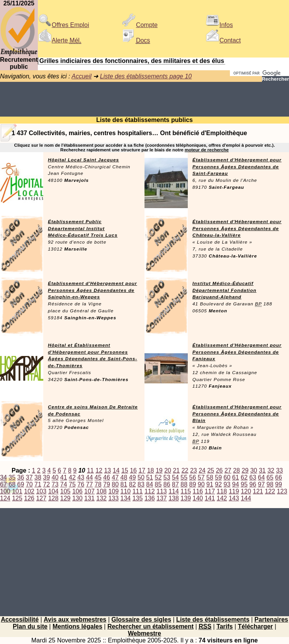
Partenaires (271, 619)
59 (218, 477)
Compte (140, 25)
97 (262, 484)
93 (227, 484)
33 (279, 470)
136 (150, 498)
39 (46, 477)
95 (244, 484)
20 (168, 470)
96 (253, 484)
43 (81, 477)
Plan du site (30, 626)
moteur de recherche (207, 150)
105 (65, 491)
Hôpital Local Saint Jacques (83, 160)
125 (17, 498)
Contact (223, 40)
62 (244, 477)
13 (107, 470)
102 (29, 491)
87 (175, 484)
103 (41, 491)
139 (186, 498)
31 (262, 470)
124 (5, 498)
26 (219, 470)
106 (77, 491)
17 (142, 470)
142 (222, 498)
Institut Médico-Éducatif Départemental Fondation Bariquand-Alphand (224, 290)
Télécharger (256, 626)
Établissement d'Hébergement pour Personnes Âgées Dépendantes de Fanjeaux (237, 352)
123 (282, 491)
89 (193, 484)
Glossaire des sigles (141, 619)
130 (77, 498)
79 (107, 484)
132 (101, 498)
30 (254, 470)
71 (38, 484)
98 (270, 484)
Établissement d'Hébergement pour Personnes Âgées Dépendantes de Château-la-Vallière (237, 229)
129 (65, 498)
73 (55, 484)
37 (29, 477)
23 (194, 470)
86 (167, 484)
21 (176, 470)
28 (236, 470)
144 (246, 498)
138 (174, 498)
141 (210, 498)
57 (201, 477)
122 (270, 491)
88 (184, 484)
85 (158, 484)
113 (162, 491)
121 (258, 491)
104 (54, 491)
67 (3, 484)
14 (116, 470)
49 (133, 477)
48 (124, 477)
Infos (219, 25)
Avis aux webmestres (75, 619)
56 (193, 477)
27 (228, 470)
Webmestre (144, 633)
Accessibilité (20, 619)
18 (151, 470)
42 (72, 477)
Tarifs (224, 626)
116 (198, 491)
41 (64, 477)
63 (253, 477)
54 (175, 477)
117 (210, 491)
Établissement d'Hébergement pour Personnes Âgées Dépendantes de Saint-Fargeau (237, 167)
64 (262, 477)
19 (159, 470)
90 (201, 484)
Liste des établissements (213, 619)
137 (162, 498)
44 (90, 477)
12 (99, 470)
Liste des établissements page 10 (146, 76)
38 (38, 477)
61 (236, 477)
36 (21, 477)
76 (81, 484)
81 (124, 484)
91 (210, 484)
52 (158, 477)
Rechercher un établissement (150, 626)
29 (245, 470)
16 (133, 470)
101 (17, 491)
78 (98, 484)
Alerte (59, 40)
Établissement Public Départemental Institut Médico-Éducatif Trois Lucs (83, 229)
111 (138, 491)
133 (113, 498)
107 (89, 491)
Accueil (82, 76)
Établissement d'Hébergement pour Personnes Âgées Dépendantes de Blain (237, 414)
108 (101, 491)
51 (150, 477)
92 (218, 484)
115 (186, 491)
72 (46, 484)
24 (202, 470)
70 (29, 484)
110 (126, 491)
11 (90, 470)
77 (90, 484)
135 (138, 498)
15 (125, 470)
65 (270, 477)
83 (141, 484)
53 (167, 477)
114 (174, 491)
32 (271, 470)
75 (72, 484)
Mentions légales (77, 626)
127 (41, 498)
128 (54, 498)
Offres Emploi (64, 25)
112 (150, 491)
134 (126, 498)
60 (227, 477)
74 (64, 484)
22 (185, 470)
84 (150, 484)
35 (12, 477)
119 (234, 491)
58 (210, 477)
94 (236, 484)
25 (211, 470)
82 (133, 484)
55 (184, 477)
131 (89, 498)
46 (107, 477)
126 (29, 498)
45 (98, 477)
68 (12, 484)
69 (21, 484)
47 (115, 477)
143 (234, 498)
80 (115, 484)
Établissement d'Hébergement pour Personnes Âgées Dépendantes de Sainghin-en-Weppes (93, 290)
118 (222, 491)
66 (279, 477)
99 (279, 484)
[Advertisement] (144, 99)
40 (55, 477)
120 (246, 491)
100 (5, 491)
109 (113, 491)
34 (3, 477)
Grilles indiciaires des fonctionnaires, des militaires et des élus (132, 61)
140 (198, 498)
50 (141, 477)
